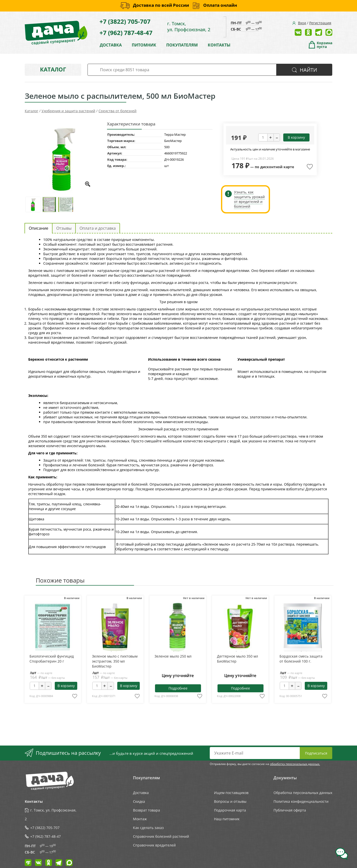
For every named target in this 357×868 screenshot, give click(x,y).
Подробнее (178, 688)
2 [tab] (56, 651)
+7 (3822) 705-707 (125, 21)
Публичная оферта (290, 810)
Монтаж (140, 819)
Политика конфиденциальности (301, 801)
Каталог (53, 69)
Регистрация (320, 23)
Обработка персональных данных (303, 793)
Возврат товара (146, 810)
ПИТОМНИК (144, 45)
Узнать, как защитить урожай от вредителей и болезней (249, 199)
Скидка (139, 801)
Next (66, 628)
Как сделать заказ (148, 828)
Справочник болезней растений (161, 836)
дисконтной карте (277, 167)
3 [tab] (121, 651)
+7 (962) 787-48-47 (126, 33)
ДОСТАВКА (111, 45)
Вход (302, 23)
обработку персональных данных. (295, 764)
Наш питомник (227, 819)
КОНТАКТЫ (219, 45)
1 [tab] (51, 651)
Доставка (141, 793)
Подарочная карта (230, 810)
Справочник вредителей (154, 845)
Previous (38, 628)
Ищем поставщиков (231, 793)
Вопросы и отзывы (230, 801)
